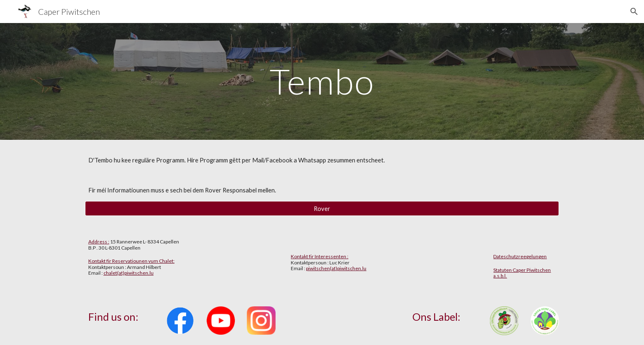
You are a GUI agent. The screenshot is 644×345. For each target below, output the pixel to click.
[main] (322, 81)
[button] (634, 12)
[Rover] (322, 208)
